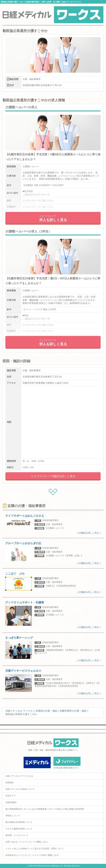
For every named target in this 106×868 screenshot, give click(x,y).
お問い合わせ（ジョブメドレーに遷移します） (27, 842)
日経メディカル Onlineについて (20, 789)
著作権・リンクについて (17, 835)
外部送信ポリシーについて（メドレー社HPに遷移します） (33, 855)
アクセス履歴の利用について (19, 829)
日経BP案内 (11, 802)
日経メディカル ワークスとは (19, 776)
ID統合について (13, 816)
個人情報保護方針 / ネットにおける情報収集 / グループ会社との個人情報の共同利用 (45, 809)
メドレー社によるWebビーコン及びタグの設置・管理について (35, 849)
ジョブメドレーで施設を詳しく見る (53, 476)
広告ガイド (11, 796)
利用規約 (10, 783)
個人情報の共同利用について (19, 822)
